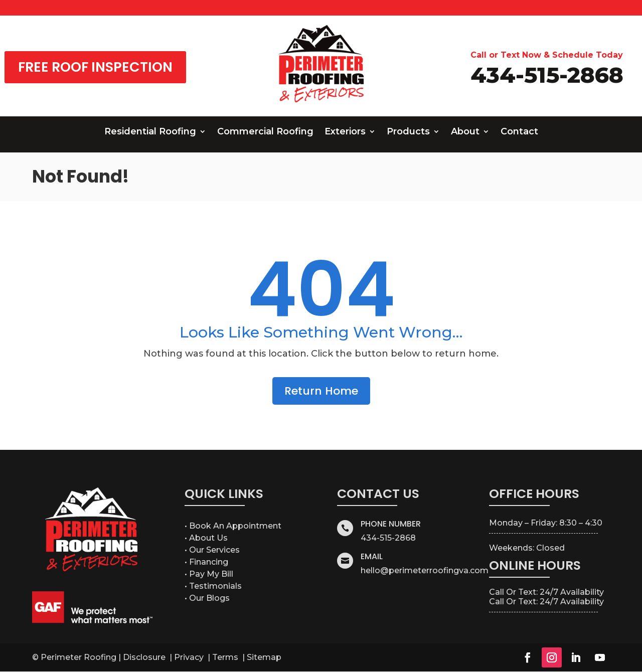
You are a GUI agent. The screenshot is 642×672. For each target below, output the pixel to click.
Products (408, 132)
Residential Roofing (150, 132)
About (465, 132)
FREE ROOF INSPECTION (95, 67)
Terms (226, 657)
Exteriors (345, 132)
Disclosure (145, 657)
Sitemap (264, 657)
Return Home (321, 391)
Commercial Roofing (265, 132)
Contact (519, 132)
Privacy (190, 657)
